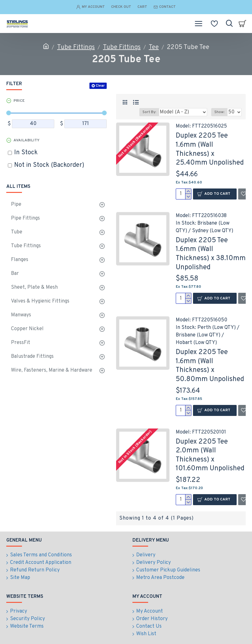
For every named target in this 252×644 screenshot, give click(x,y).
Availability (27, 140)
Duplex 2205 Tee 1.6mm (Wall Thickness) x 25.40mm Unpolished (210, 149)
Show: (219, 112)
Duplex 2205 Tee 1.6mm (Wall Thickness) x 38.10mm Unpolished (211, 254)
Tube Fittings (76, 47)
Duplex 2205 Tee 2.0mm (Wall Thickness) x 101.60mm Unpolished (210, 455)
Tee (154, 47)
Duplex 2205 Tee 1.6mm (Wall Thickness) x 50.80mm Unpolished (210, 366)
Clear (100, 86)
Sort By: (149, 112)
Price (19, 101)
